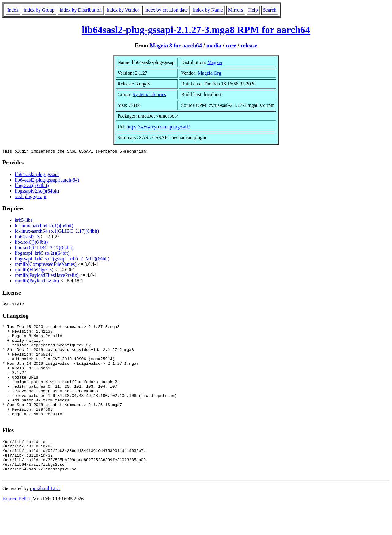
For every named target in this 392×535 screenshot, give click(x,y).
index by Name (208, 10)
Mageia (215, 62)
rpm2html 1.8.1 (45, 517)
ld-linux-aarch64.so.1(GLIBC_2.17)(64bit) (57, 232)
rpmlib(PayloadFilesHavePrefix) (47, 276)
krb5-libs (24, 221)
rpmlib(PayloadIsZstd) (37, 282)
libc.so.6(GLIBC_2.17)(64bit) (44, 249)
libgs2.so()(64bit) (32, 186)
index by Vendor (123, 10)
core (231, 45)
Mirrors (236, 10)
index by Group (39, 10)
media (214, 45)
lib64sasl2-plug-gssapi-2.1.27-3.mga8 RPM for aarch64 (196, 30)
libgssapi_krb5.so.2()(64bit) (42, 254)
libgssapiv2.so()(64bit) (37, 192)
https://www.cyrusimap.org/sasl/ (158, 127)
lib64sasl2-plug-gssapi (37, 175)
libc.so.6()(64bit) (31, 243)
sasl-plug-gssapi (30, 197)
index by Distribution (81, 10)
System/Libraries (149, 94)
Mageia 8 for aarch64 (176, 45)
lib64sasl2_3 (27, 237)
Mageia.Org (210, 73)
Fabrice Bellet (16, 527)
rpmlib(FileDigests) (34, 271)
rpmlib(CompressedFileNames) (46, 265)
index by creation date (166, 10)
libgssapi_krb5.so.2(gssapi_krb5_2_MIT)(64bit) (62, 260)
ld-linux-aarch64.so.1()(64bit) (44, 226)
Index (13, 10)
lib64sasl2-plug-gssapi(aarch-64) (47, 181)
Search (270, 10)
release (249, 45)
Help (253, 10)
